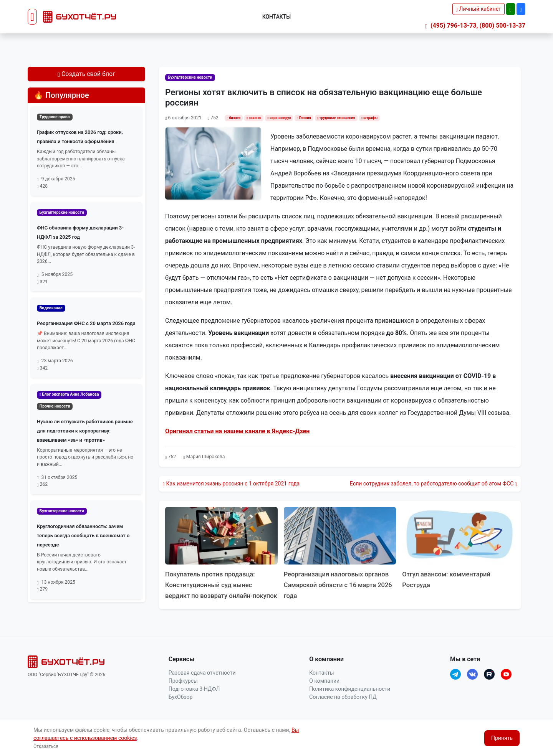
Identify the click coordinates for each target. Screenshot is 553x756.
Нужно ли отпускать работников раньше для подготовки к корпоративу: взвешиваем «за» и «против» (85, 431)
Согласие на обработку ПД (343, 708)
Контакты (277, 17)
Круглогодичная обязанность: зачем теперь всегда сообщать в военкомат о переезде (83, 536)
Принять (502, 738)
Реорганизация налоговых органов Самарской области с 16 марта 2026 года (338, 585)
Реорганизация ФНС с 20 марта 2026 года (86, 323)
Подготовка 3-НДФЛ (194, 700)
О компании (324, 692)
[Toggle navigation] (32, 17)
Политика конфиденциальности (350, 700)
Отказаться (46, 746)
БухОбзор (181, 708)
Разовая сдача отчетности (202, 683)
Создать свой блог (86, 74)
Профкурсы (183, 692)
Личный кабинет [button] (478, 9)
